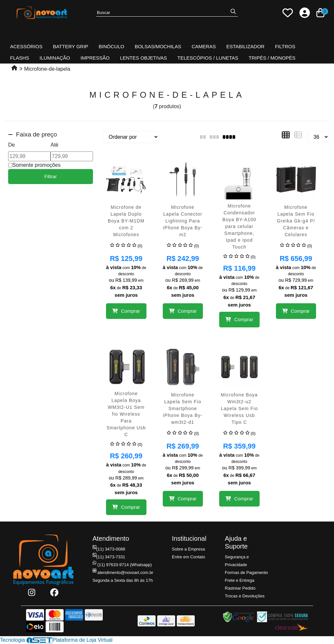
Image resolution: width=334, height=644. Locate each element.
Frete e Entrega (239, 580)
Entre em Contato (189, 557)
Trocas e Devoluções (245, 596)
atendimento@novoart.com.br (123, 572)
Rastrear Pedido (240, 588)
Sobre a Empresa (188, 549)
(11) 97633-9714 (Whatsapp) (122, 565)
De (11, 145)
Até (54, 145)
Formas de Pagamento (246, 572)
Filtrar (51, 176)
